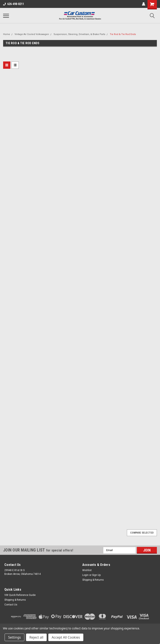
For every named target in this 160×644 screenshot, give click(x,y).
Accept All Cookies (66, 637)
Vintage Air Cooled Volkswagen (32, 34)
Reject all (36, 637)
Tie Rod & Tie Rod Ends (123, 34)
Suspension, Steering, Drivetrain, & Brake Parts (79, 34)
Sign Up (96, 575)
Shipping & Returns (93, 580)
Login (85, 575)
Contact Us (11, 605)
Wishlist (87, 570)
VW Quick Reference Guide (20, 595)
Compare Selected (142, 533)
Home (7, 34)
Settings (14, 637)
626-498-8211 (14, 4)
